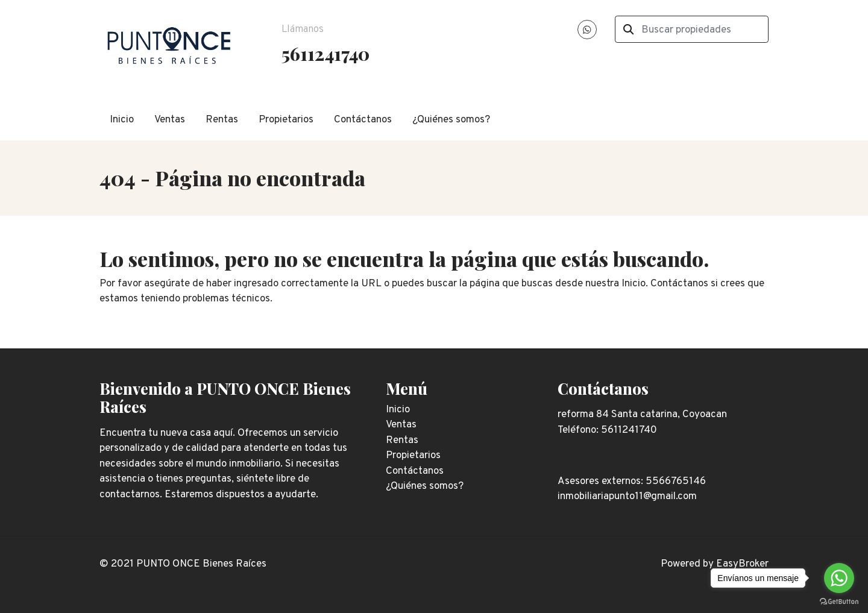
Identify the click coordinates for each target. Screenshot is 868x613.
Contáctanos (363, 120)
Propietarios (286, 120)
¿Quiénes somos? (451, 120)
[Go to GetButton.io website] (839, 601)
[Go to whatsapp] (839, 578)
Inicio (122, 120)
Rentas (222, 120)
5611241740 (325, 53)
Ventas (170, 120)
